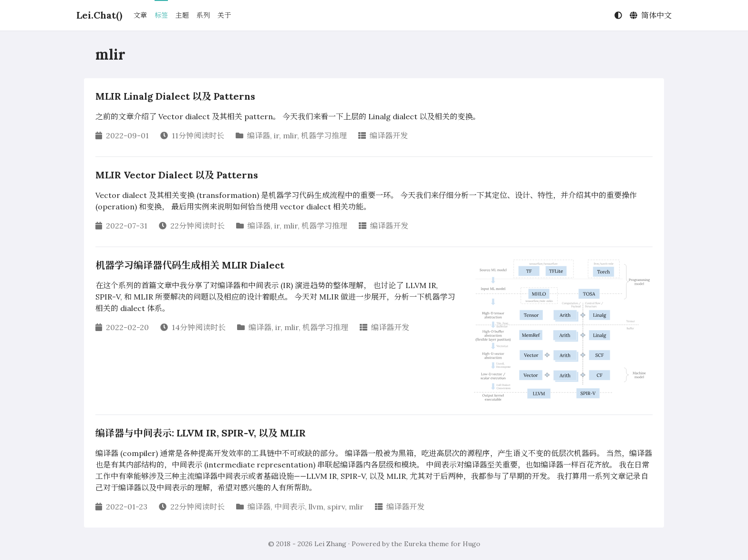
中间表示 (290, 507)
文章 (140, 15)
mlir (290, 135)
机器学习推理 (324, 135)
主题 (182, 15)
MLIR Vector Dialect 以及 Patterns (177, 175)
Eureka (415, 544)
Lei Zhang (330, 544)
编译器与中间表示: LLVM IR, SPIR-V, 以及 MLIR (201, 433)
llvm (316, 507)
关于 (224, 15)
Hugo (472, 544)
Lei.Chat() (99, 15)
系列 (203, 15)
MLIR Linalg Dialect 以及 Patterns (175, 96)
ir (276, 135)
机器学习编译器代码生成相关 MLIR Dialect (190, 265)
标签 (161, 15)
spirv (336, 507)
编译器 (259, 135)
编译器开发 (389, 135)
